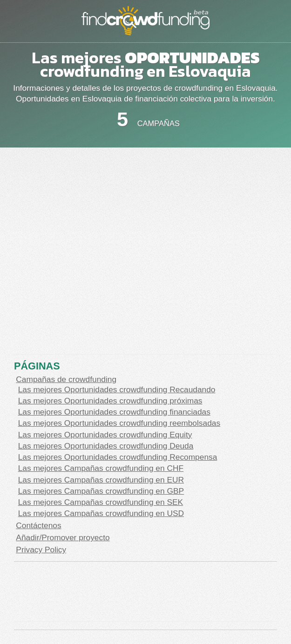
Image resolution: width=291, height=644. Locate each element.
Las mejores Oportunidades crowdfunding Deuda (106, 446)
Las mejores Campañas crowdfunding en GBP (101, 491)
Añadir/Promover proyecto (63, 537)
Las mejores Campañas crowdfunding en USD (101, 513)
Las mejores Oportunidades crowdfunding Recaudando (117, 389)
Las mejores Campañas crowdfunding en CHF (101, 468)
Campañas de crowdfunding (66, 379)
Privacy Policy (41, 550)
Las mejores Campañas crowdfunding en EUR (101, 480)
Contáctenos (38, 525)
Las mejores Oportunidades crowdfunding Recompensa (118, 457)
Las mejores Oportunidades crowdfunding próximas (110, 401)
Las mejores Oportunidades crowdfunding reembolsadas (119, 423)
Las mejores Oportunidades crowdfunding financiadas (114, 412)
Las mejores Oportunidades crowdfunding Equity (105, 435)
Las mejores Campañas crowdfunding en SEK (101, 502)
